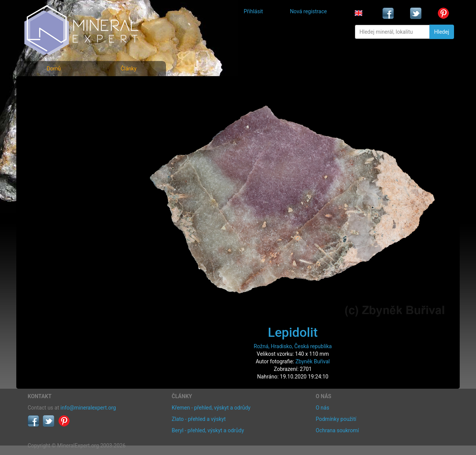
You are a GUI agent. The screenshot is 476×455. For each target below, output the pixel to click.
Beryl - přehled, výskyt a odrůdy (208, 430)
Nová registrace (308, 11)
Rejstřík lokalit (50, 137)
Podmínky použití (336, 419)
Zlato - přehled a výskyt (199, 419)
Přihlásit (253, 11)
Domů (54, 69)
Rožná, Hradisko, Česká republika (293, 346)
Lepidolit (293, 332)
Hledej (442, 32)
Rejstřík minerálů (54, 104)
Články (128, 69)
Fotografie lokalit (54, 121)
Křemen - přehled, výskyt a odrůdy (211, 408)
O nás (323, 408)
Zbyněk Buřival (312, 361)
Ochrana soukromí (337, 430)
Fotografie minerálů (58, 87)
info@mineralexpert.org (88, 408)
